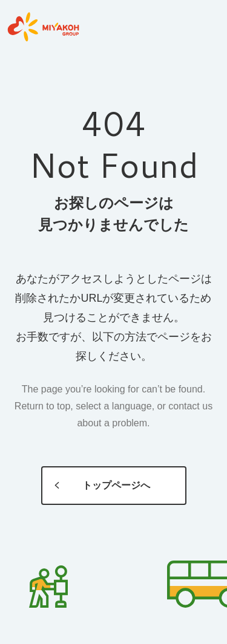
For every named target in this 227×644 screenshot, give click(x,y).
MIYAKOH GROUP (43, 27)
